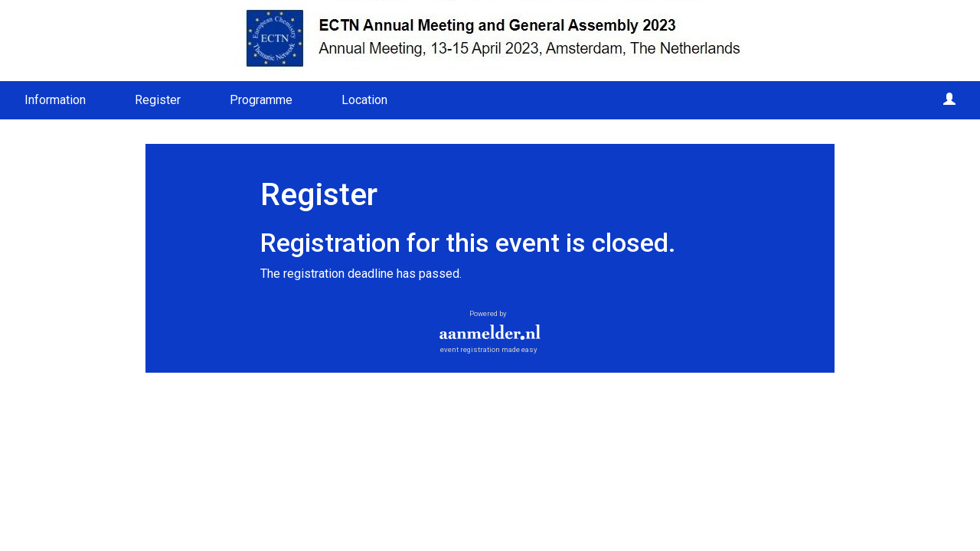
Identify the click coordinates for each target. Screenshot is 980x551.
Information (55, 100)
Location (364, 100)
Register (158, 100)
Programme (261, 100)
